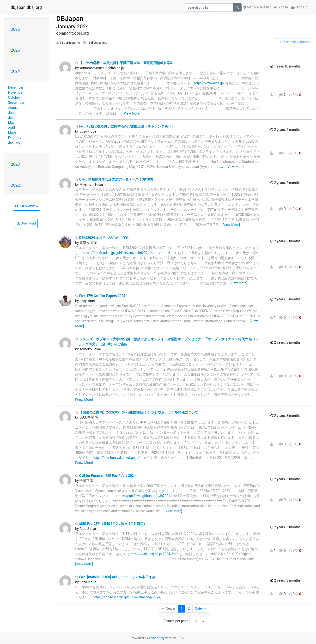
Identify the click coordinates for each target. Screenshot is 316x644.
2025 (15, 50)
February (15, 138)
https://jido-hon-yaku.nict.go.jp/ (116, 458)
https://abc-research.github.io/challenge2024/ (127, 597)
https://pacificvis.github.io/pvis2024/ (144, 496)
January (14, 143)
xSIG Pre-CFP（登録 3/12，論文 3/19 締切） (111, 524)
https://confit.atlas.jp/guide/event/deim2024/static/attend (127, 253)
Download (26, 223)
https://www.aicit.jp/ (209, 83)
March (13, 133)
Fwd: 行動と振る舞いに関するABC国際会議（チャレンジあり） (125, 126)
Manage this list (257, 7)
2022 (15, 185)
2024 (15, 71)
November (16, 92)
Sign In (281, 7)
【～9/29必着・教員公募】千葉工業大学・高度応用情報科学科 (124, 63)
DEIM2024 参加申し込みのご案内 (102, 238)
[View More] (132, 113)
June (12, 118)
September (16, 103)
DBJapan (70, 19)
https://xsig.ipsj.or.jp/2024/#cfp (155, 554)
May (11, 123)
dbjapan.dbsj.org (26, 7)
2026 (15, 29)
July (11, 113)
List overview (26, 206)
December (16, 87)
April (12, 128)
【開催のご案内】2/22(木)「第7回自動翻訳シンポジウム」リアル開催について (137, 412)
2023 (15, 164)
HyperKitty (157, 638)
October (14, 97)
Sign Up (299, 7)
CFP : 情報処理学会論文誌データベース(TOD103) (114, 179)
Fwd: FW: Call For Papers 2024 (100, 296)
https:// (218, 167)
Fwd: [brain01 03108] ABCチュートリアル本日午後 (115, 577)
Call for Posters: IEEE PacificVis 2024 (105, 476)
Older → (201, 608)
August (13, 108)
